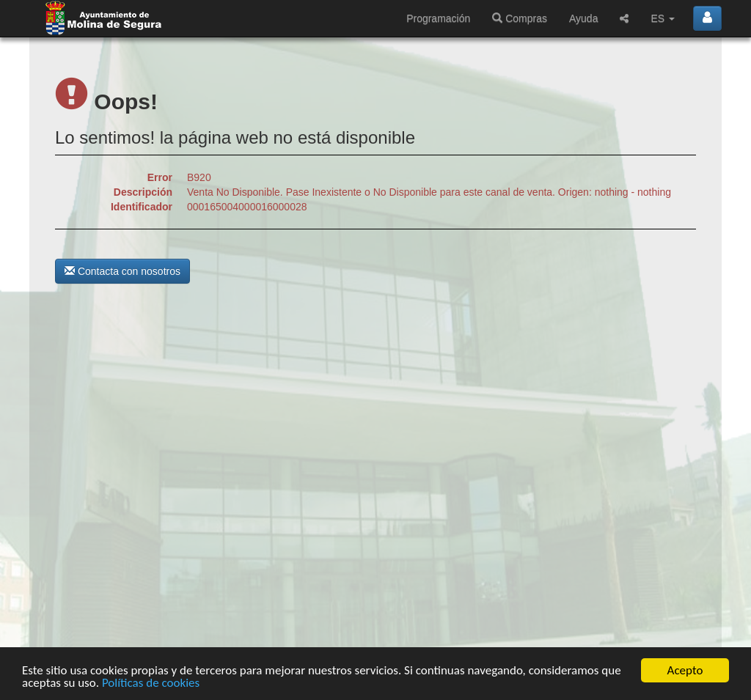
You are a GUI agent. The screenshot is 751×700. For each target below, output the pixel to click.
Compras (520, 18)
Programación (438, 18)
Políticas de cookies (151, 684)
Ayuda (583, 18)
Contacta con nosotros (122, 271)
